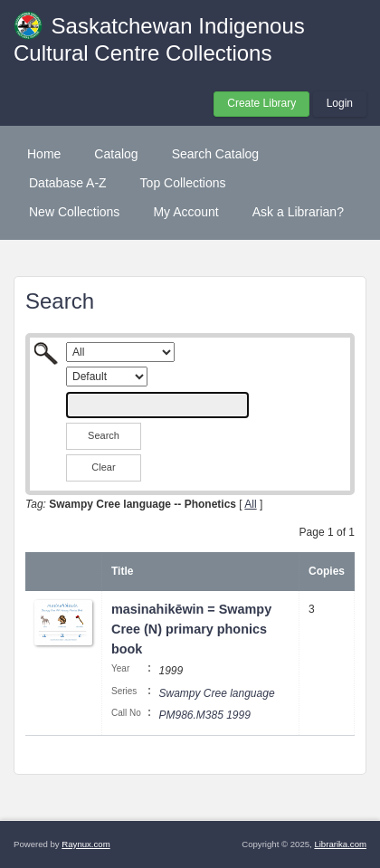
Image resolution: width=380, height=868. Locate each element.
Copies (327, 571)
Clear (103, 467)
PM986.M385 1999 (204, 715)
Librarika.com (340, 844)
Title (122, 571)
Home (44, 154)
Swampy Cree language (216, 693)
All (250, 504)
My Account (185, 212)
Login (340, 103)
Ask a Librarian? (298, 212)
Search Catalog (216, 154)
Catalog (116, 154)
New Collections (74, 212)
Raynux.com (85, 844)
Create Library (261, 103)
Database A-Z (68, 183)
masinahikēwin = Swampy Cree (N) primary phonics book (191, 629)
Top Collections (183, 183)
